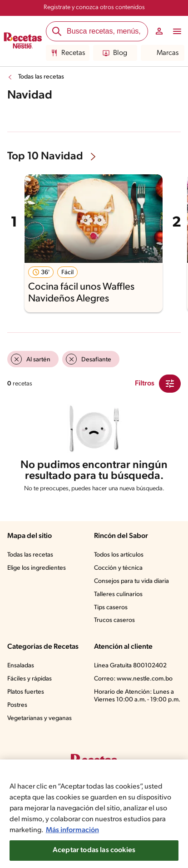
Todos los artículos (119, 555)
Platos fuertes (26, 692)
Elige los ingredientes (37, 568)
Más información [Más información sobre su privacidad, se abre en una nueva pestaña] (72, 830)
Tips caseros (111, 608)
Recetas (68, 53)
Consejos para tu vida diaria (131, 581)
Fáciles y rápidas (30, 679)
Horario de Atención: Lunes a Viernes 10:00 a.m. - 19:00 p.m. (137, 696)
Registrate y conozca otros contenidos (94, 7)
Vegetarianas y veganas (40, 718)
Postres (17, 705)
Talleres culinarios (118, 594)
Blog (115, 53)
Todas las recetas (41, 77)
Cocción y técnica (118, 568)
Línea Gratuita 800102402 (130, 666)
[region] (94, 814)
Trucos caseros (114, 620)
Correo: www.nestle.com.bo (133, 679)
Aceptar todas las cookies (94, 850)
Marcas (162, 53)
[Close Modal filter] (170, 384)
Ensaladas (21, 666)
